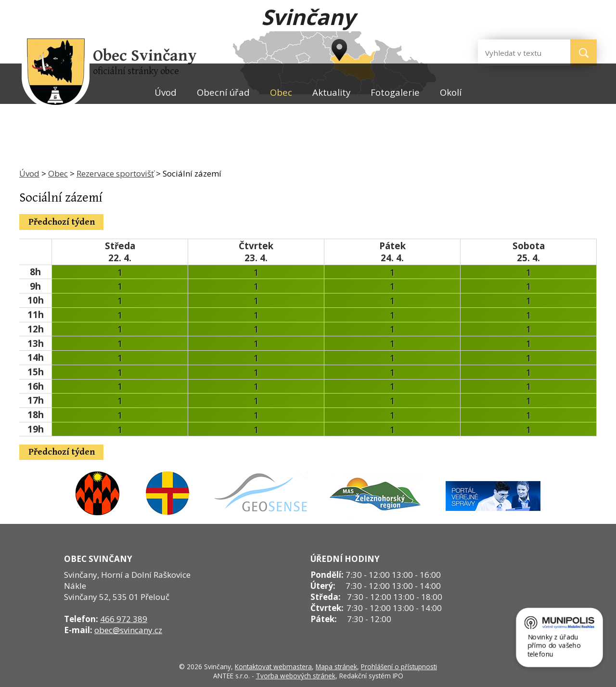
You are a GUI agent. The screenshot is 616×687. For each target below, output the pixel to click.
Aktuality (331, 92)
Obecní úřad (223, 92)
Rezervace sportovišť (115, 173)
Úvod (166, 92)
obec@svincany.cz (128, 630)
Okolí (451, 92)
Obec (281, 92)
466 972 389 (124, 619)
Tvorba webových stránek (296, 676)
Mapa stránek (336, 667)
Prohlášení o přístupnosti (399, 667)
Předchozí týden (62, 222)
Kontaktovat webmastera (273, 667)
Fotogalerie (395, 92)
